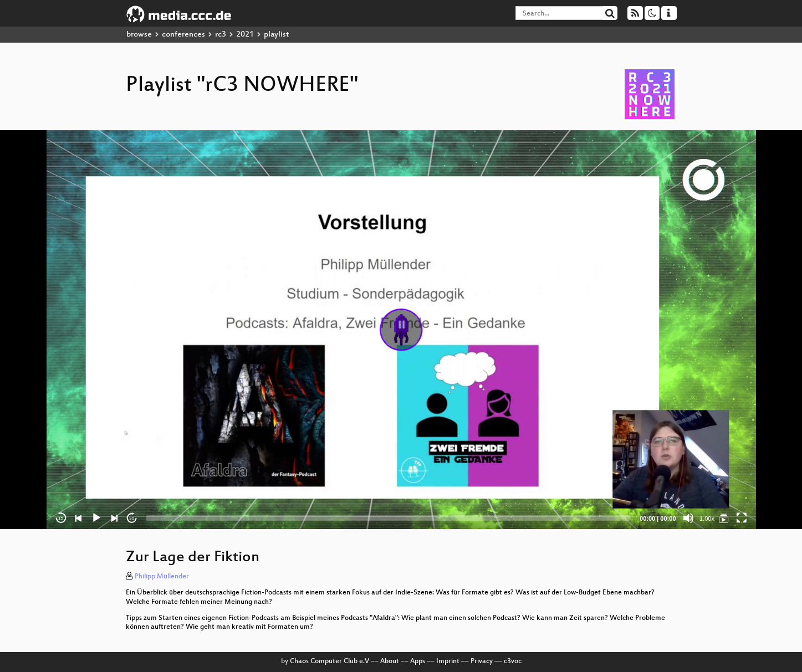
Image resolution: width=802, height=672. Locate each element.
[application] (401, 330)
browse (139, 35)
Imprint (448, 661)
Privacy (482, 661)
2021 (245, 35)
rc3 (221, 35)
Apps (418, 661)
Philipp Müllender (162, 577)
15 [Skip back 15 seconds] (61, 518)
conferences (183, 35)
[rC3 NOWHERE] (724, 518)
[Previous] (79, 518)
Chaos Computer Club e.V (330, 661)
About (390, 661)
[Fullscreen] (742, 518)
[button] (401, 330)
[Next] (114, 518)
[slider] (389, 518)
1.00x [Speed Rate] (707, 519)
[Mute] (688, 518)
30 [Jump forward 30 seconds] (132, 518)
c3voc (513, 661)
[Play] (96, 518)
